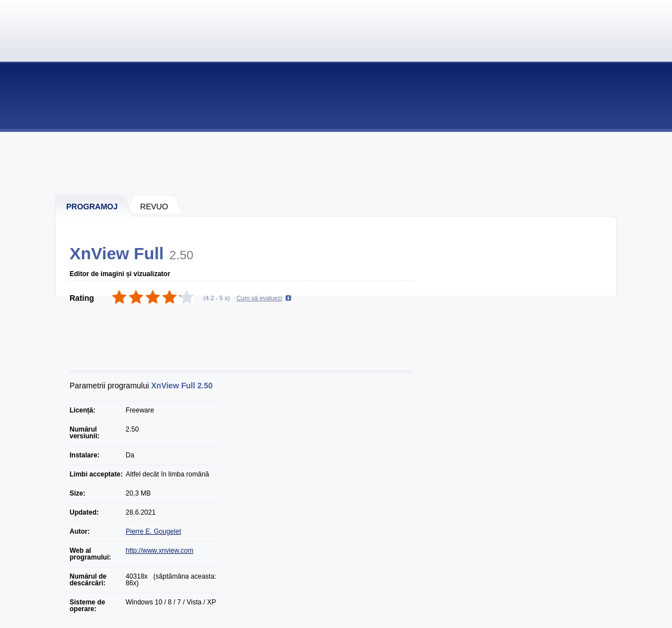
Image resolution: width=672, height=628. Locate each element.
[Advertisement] (337, 163)
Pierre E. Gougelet (153, 531)
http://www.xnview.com (160, 551)
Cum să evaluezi (259, 298)
